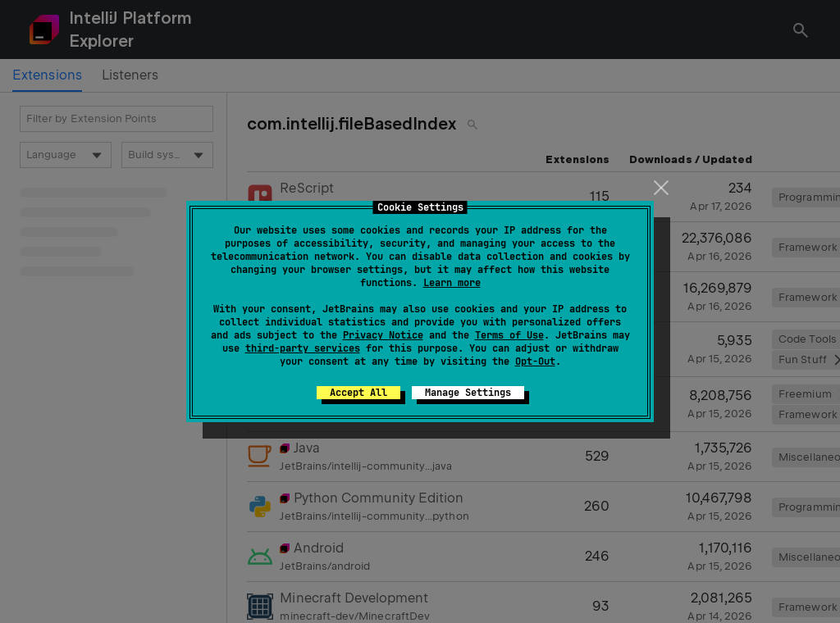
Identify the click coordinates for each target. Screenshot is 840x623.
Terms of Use (509, 335)
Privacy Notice (383, 335)
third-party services (303, 348)
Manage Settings (468, 393)
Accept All (358, 393)
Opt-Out (535, 362)
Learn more (452, 283)
